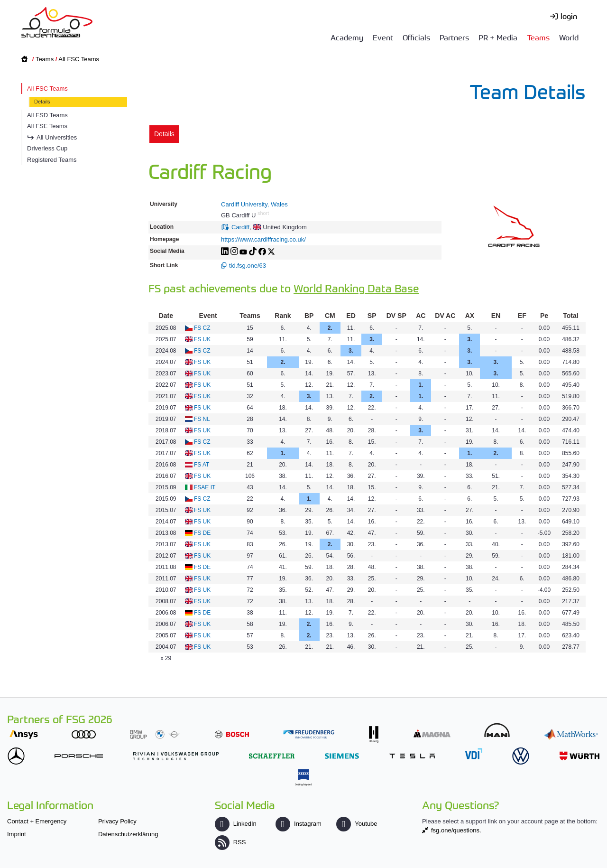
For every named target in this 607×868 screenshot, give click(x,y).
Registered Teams (52, 160)
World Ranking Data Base (356, 288)
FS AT (202, 465)
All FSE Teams (47, 126)
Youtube (357, 824)
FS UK (202, 339)
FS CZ (202, 328)
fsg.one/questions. (456, 830)
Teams (538, 37)
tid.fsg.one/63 (248, 266)
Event (383, 37)
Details (42, 102)
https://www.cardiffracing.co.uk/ (263, 239)
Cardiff (240, 227)
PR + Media (498, 37)
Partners (454, 37)
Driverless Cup (47, 148)
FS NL (202, 419)
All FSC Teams (79, 59)
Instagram (299, 824)
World (569, 37)
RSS (230, 842)
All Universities (57, 137)
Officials (416, 37)
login (569, 16)
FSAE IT (205, 487)
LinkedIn (236, 824)
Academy (347, 37)
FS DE (202, 533)
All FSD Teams (47, 115)
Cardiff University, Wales (254, 204)
